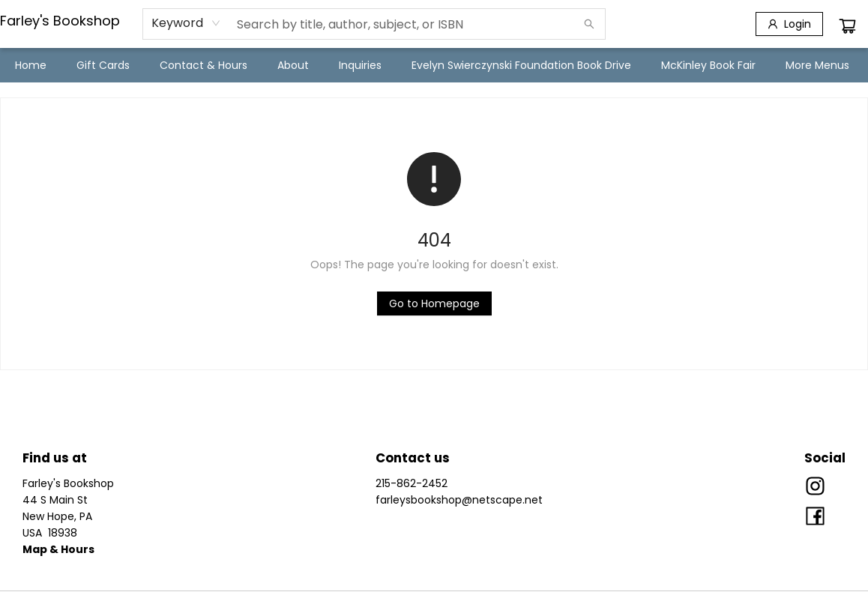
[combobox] (186, 23)
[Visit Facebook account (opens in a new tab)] (815, 517)
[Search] (589, 24)
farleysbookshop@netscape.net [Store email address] (459, 500)
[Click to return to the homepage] (434, 303)
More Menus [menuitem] (817, 65)
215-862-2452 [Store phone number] (412, 483)
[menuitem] (31, 65)
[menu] (434, 65)
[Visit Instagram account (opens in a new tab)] (815, 487)
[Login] (789, 24)
